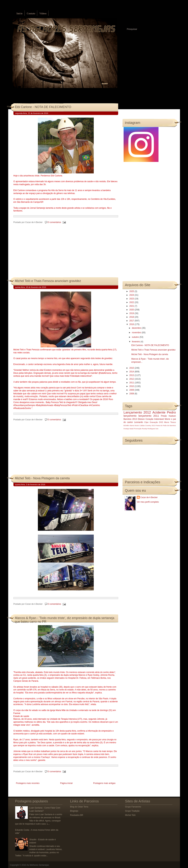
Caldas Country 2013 (147, 425)
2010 (132, 386)
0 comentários (54, 222)
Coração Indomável (155, 419)
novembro (137, 333)
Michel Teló (130, 815)
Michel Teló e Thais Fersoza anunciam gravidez (48, 281)
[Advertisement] (40, 254)
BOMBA (127, 425)
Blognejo (74, 811)
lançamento (130, 416)
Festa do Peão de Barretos (166, 425)
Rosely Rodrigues (149, 429)
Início (20, 14)
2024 (132, 295)
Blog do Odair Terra (79, 807)
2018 (132, 317)
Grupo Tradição (132, 811)
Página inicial (66, 783)
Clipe (146, 422)
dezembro (137, 328)
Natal (131, 429)
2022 (132, 302)
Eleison (141, 419)
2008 (132, 394)
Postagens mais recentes (28, 783)
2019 (132, 313)
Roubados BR (77, 815)
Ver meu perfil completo (148, 502)
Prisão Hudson (168, 416)
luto (157, 429)
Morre (167, 419)
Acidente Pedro (164, 412)
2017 (132, 321)
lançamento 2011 (149, 416)
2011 (132, 383)
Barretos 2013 (130, 419)
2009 (132, 390)
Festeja (126, 429)
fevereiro (136, 342)
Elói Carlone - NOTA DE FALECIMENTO (43, 107)
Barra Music (134, 425)
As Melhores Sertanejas (38, 865)
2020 (132, 310)
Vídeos (43, 14)
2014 (132, 372)
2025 (132, 291)
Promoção (138, 429)
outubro (136, 337)
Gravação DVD (156, 422)
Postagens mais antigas (104, 783)
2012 (132, 379)
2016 (132, 324)
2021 (132, 306)
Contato (31, 14)
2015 (132, 368)
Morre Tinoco (170, 422)
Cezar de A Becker (149, 497)
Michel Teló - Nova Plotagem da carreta (42, 478)
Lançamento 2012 (137, 412)
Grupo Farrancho (133, 807)
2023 (132, 299)
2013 (132, 375)
